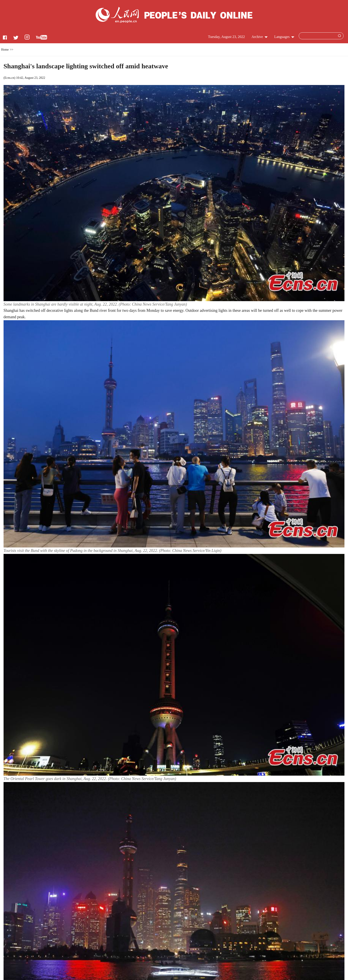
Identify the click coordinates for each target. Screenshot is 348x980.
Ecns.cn (9, 78)
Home (5, 50)
